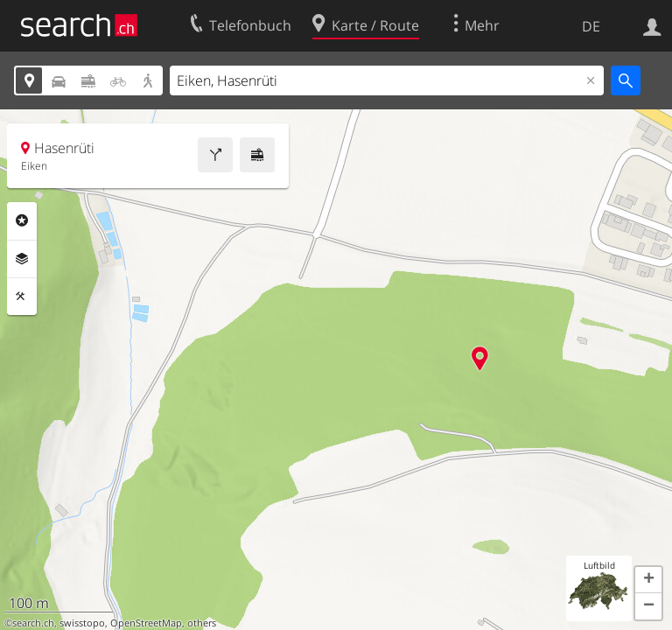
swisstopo (82, 623)
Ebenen (22, 259)
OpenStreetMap (146, 623)
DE (591, 26)
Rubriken (22, 220)
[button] (648, 580)
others (202, 623)
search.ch (33, 623)
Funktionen (22, 297)
